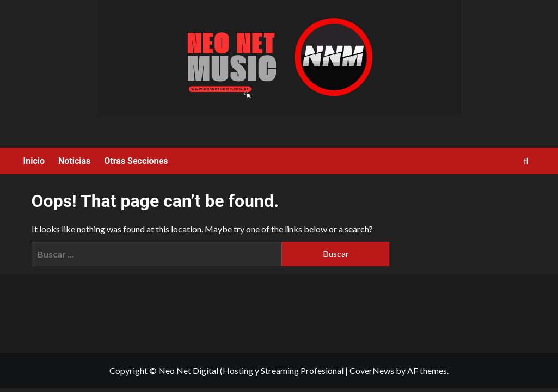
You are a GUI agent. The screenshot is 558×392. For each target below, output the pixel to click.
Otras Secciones (136, 161)
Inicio (34, 161)
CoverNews (372, 370)
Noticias (74, 161)
